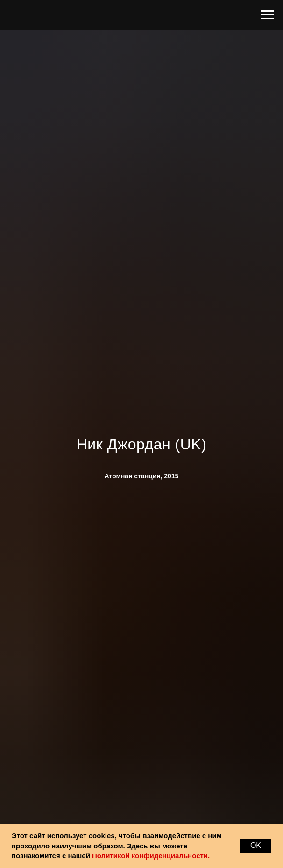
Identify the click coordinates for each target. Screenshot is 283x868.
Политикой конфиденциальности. (151, 856)
